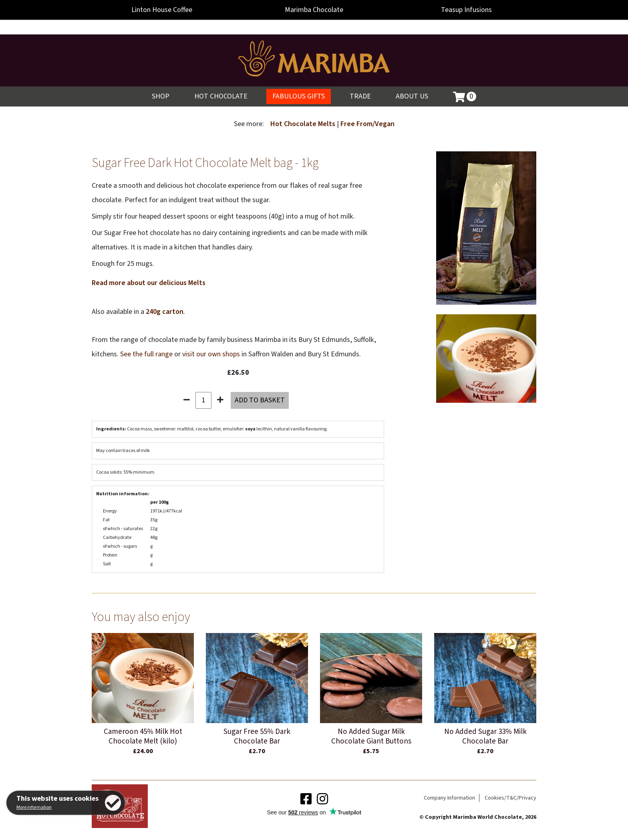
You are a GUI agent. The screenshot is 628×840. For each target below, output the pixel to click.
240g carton (165, 312)
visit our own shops (211, 354)
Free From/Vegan (367, 124)
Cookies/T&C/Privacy (510, 798)
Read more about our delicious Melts (149, 283)
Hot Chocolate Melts (304, 124)
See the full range (146, 354)
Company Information (449, 798)
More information (34, 807)
